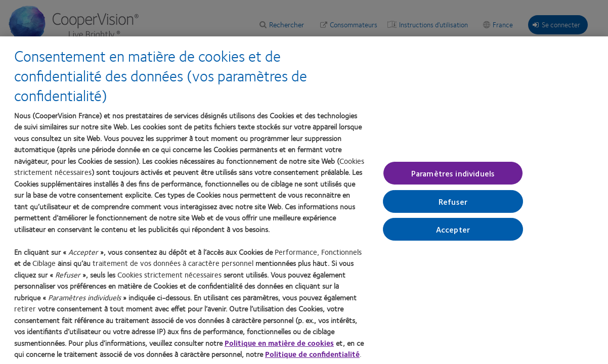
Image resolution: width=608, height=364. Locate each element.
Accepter (453, 230)
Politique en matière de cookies (279, 343)
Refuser (453, 202)
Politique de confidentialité (312, 354)
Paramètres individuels (453, 173)
